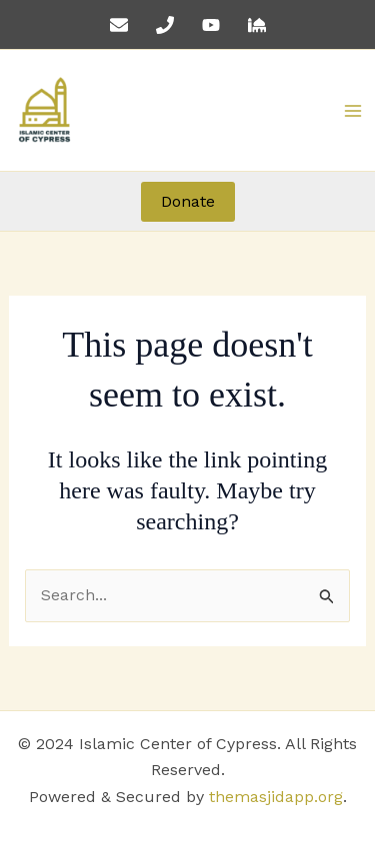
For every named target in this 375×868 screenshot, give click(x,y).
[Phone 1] (165, 25)
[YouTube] (211, 25)
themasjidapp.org (276, 797)
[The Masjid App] (257, 25)
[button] (188, 202)
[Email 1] (119, 25)
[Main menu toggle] (353, 111)
